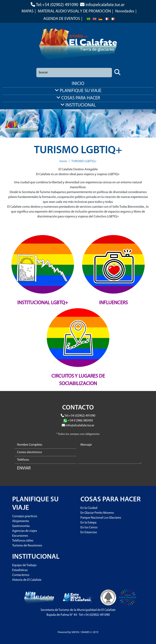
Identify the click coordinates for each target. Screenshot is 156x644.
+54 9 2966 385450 (80, 421)
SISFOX (75, 632)
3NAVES (85, 632)
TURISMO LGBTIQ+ (84, 161)
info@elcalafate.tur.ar (105, 5)
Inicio (63, 161)
